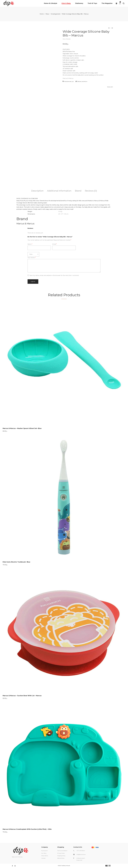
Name (30, 244)
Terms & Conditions (62, 851)
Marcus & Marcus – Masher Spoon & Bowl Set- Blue (22, 428)
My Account (44, 851)
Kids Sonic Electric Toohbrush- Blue (16, 562)
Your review (32, 258)
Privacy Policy (61, 853)
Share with (110, 87)
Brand (78, 191)
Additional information (59, 191)
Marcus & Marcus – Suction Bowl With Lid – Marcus (22, 696)
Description (37, 191)
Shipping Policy (61, 856)
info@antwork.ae (81, 854)
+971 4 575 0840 (81, 851)
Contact (43, 858)
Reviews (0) (91, 191)
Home (42, 14)
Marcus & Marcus (68, 78)
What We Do (45, 856)
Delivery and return (81, 81)
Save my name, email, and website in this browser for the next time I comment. (54, 275)
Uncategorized (55, 14)
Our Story (44, 853)
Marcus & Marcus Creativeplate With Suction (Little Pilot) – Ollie (27, 829)
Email (54, 244)
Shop (47, 14)
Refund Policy (61, 858)
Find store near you (68, 81)
